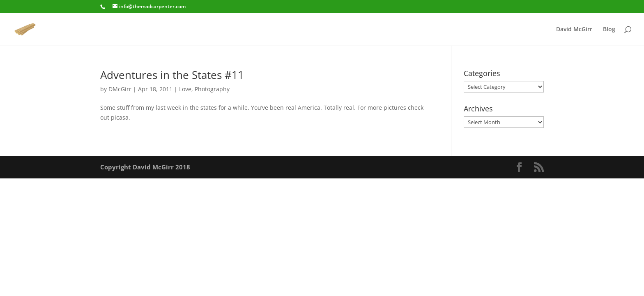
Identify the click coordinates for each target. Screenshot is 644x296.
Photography (212, 89)
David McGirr (574, 30)
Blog (609, 30)
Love (185, 89)
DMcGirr (120, 89)
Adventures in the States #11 (172, 75)
